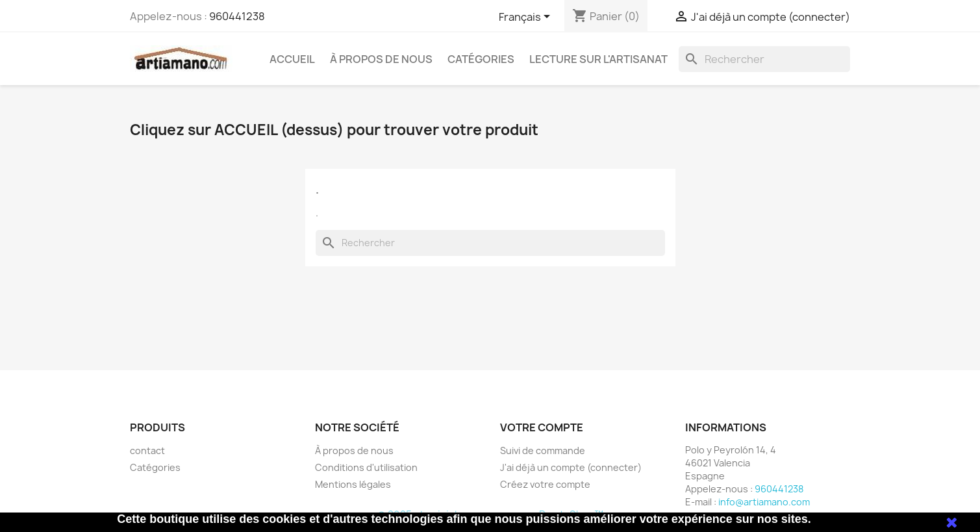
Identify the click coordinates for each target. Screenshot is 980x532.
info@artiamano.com (764, 502)
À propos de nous (381, 59)
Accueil (292, 59)
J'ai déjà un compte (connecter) (571, 467)
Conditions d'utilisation (366, 467)
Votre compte (542, 427)
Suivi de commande (543, 450)
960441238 (237, 16)
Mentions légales (353, 484)
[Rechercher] (764, 59)
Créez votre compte (545, 484)
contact (147, 450)
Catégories (481, 59)
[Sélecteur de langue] (527, 18)
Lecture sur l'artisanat (598, 59)
